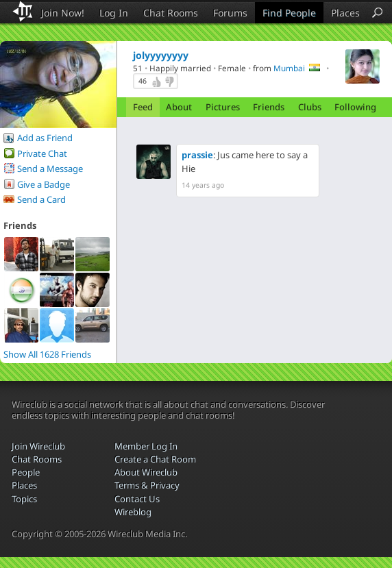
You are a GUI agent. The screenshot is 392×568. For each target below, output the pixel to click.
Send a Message (50, 169)
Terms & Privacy (147, 485)
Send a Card (41, 199)
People (26, 472)
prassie (197, 155)
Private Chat (42, 153)
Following (355, 107)
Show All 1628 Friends (47, 354)
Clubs (310, 107)
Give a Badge (44, 184)
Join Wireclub (38, 446)
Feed (143, 107)
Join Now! (63, 13)
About (179, 107)
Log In (114, 13)
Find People (289, 13)
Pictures (223, 107)
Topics (24, 499)
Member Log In (146, 446)
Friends (269, 107)
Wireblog (133, 512)
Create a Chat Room (155, 459)
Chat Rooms (171, 13)
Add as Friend (45, 138)
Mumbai (289, 68)
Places (345, 13)
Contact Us (137, 499)
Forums (230, 13)
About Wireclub (146, 472)
